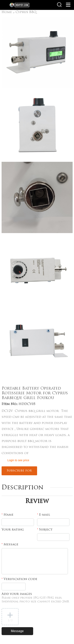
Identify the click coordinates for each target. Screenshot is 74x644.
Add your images (36, 598)
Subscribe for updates (19, 472)
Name (7, 515)
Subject (45, 530)
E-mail (44, 515)
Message (10, 545)
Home (7, 12)
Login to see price (18, 460)
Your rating (13, 530)
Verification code (19, 579)
